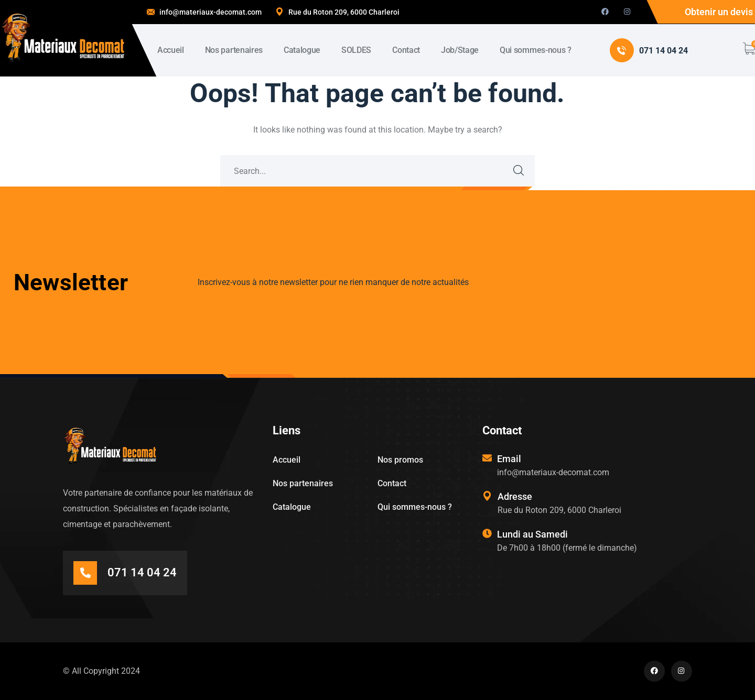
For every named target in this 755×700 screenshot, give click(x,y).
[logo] (63, 37)
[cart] (749, 49)
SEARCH (519, 171)
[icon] (605, 12)
